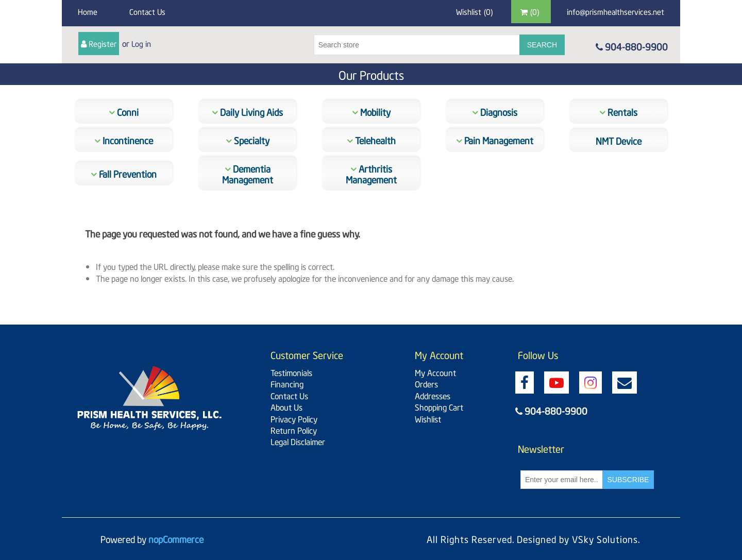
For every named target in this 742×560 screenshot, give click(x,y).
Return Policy (294, 430)
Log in (141, 43)
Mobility (371, 112)
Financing (287, 383)
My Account (435, 372)
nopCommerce (176, 539)
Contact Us (147, 11)
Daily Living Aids (247, 112)
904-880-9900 (632, 46)
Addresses (433, 395)
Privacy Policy (294, 418)
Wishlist (428, 418)
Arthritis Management (371, 174)
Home (88, 11)
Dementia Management (248, 174)
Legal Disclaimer (298, 441)
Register (103, 43)
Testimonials (291, 372)
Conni (124, 112)
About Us (286, 406)
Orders (426, 383)
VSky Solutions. (606, 539)
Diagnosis (495, 112)
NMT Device (619, 140)
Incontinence (124, 140)
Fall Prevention (124, 173)
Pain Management (495, 140)
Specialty (248, 140)
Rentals (618, 112)
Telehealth (371, 140)
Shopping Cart (439, 406)
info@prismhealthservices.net (615, 11)
